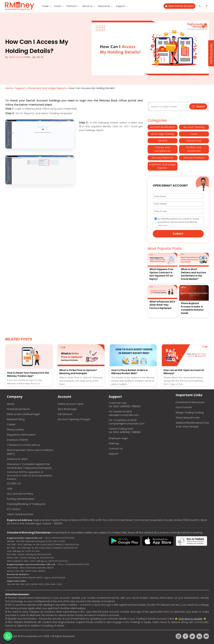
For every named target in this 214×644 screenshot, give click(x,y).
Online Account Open (71, 404)
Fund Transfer (184, 407)
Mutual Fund (194, 141)
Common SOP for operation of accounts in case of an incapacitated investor (29, 476)
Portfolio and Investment (194, 149)
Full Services (65, 414)
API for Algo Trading (162, 134)
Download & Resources (190, 402)
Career (11, 424)
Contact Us (116, 448)
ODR (10, 489)
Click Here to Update (190, 619)
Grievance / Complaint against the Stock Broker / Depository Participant (29, 466)
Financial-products (18, 409)
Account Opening (194, 127)
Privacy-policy (15, 429)
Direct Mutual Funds (188, 418)
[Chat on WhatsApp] (8, 636)
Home (9, 88)
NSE (18, 584)
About (11, 404)
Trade (45, 6)
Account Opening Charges (74, 419)
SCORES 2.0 (14, 483)
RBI (13, 584)
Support (120, 6)
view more (163, 225)
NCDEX (34, 584)
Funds (194, 134)
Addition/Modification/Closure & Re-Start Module (192, 425)
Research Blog (16, 419)
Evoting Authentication (21, 499)
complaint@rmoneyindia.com (127, 424)
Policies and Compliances (162, 149)
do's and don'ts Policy (20, 494)
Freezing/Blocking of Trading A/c (26, 504)
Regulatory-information (21, 435)
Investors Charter (18, 440)
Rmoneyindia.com (32, 636)
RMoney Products (194, 158)
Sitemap (114, 443)
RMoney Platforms (163, 158)
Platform (72, 6)
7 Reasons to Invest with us (23, 445)
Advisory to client (17, 459)
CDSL (47, 584)
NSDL (41, 584)
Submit (178, 234)
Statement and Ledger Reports (47, 88)
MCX (28, 584)
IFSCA (65, 561)
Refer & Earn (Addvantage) (24, 414)
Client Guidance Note (20, 514)
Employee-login (118, 438)
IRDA (53, 584)
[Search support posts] (169, 106)
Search (198, 107)
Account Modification (163, 127)
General (162, 141)
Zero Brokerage (67, 409)
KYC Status (14, 509)
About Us (88, 6)
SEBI (9, 584)
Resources (104, 6)
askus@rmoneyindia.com (124, 415)
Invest (58, 6)
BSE (23, 584)
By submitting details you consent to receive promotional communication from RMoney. (178, 222)
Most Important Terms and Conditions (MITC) (30, 452)
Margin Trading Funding (190, 412)
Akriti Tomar (16, 57)
